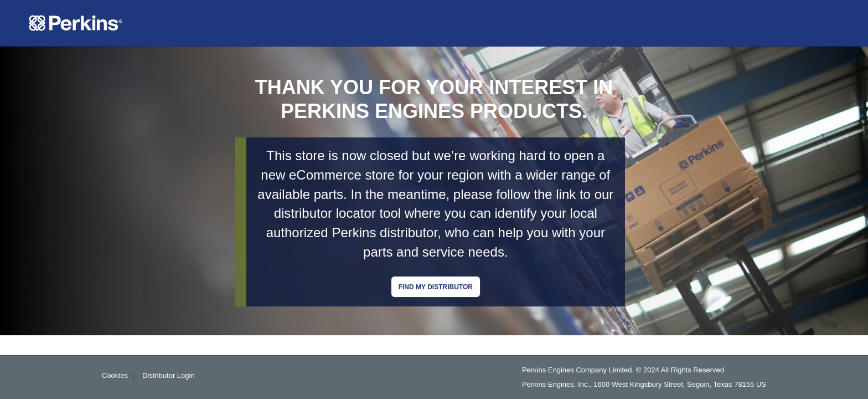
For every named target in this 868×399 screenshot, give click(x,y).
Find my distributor (436, 287)
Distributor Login (169, 375)
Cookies (115, 375)
